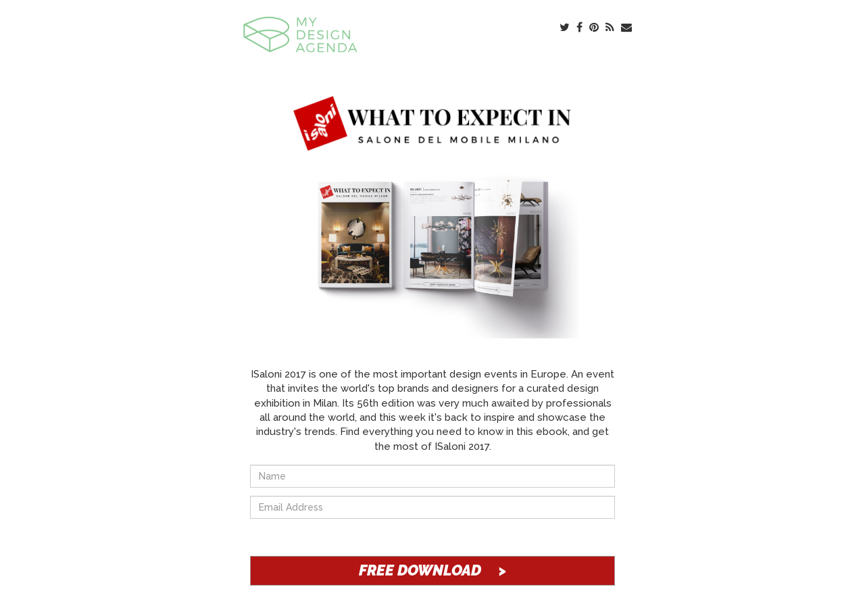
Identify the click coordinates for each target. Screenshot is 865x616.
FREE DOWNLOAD (432, 570)
